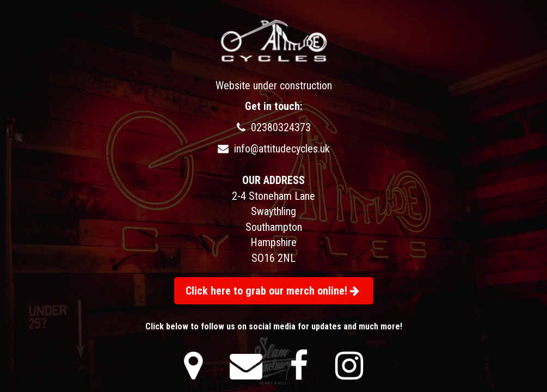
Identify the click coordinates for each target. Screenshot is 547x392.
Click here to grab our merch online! (272, 291)
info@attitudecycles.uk (274, 149)
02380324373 (274, 127)
